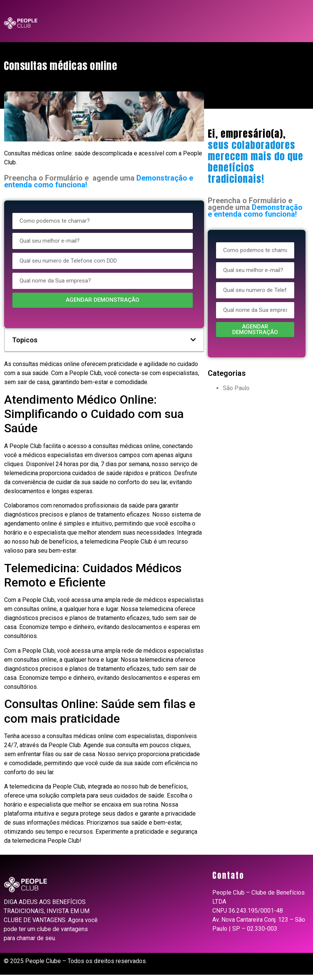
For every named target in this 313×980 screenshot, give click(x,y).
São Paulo (236, 388)
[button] (193, 340)
